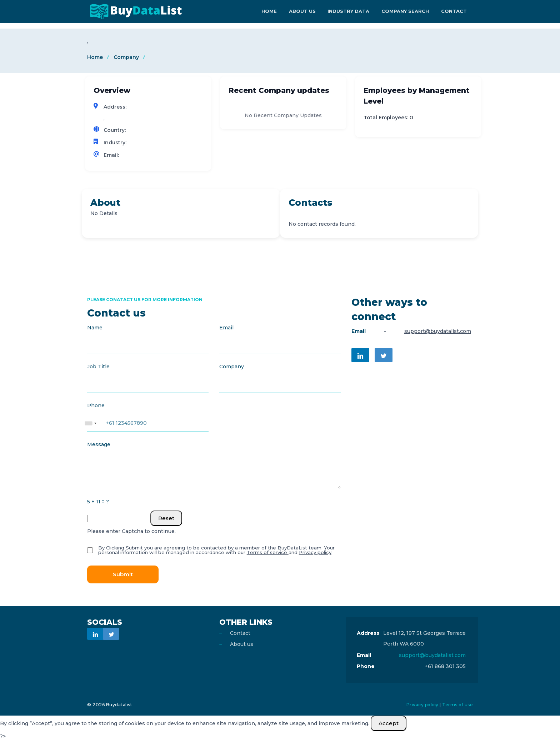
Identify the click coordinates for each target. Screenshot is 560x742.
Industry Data (352, 11)
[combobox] (90, 420)
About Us (307, 11)
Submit (123, 575)
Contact (455, 11)
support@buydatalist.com (438, 332)
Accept (389, 724)
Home (275, 11)
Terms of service (267, 553)
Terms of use (457, 705)
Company (126, 57)
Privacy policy (315, 553)
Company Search (407, 11)
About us (242, 644)
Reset (166, 519)
